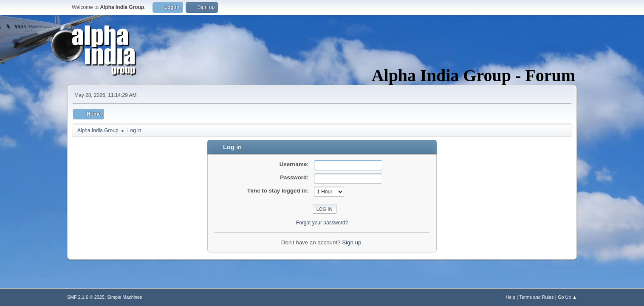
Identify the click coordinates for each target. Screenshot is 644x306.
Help (511, 297)
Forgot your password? (322, 223)
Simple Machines (124, 297)
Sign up (352, 242)
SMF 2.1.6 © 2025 (86, 297)
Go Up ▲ (567, 297)
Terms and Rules (537, 297)
